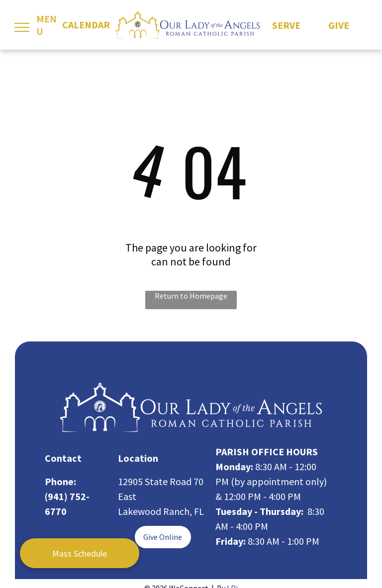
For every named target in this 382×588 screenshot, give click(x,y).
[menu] (22, 27)
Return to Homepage (191, 296)
